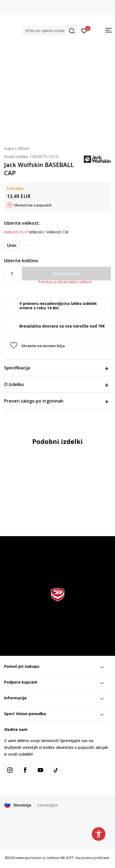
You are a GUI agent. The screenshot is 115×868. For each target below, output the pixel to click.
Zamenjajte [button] (48, 805)
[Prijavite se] (84, 30)
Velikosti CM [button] (58, 232)
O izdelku (56, 384)
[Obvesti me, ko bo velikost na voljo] (29, 245)
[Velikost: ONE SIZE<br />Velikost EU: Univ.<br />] (12, 245)
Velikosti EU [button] (14, 232)
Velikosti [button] (36, 232)
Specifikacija (56, 368)
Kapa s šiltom (17, 148)
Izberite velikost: (22, 223)
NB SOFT (67, 858)
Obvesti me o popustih (33, 205)
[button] (49, 31)
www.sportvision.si (31, 858)
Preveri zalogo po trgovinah (56, 401)
